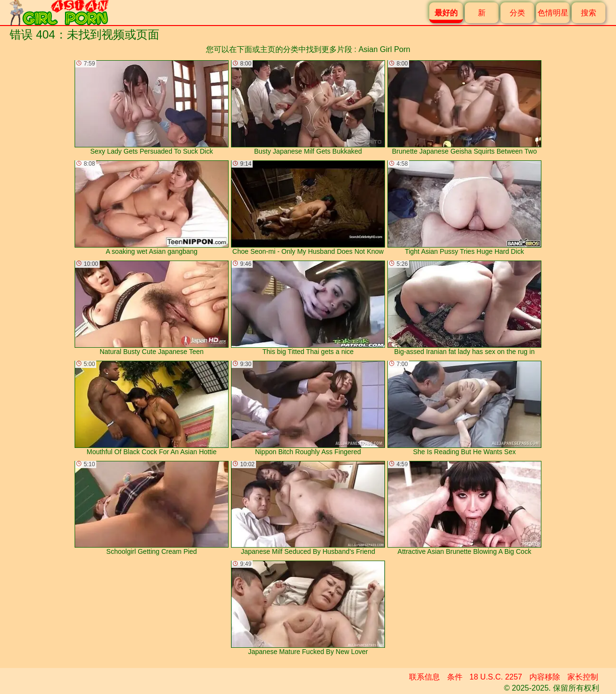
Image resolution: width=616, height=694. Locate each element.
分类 (517, 13)
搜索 (589, 13)
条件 (455, 677)
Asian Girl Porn (385, 49)
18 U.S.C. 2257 (496, 677)
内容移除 (545, 677)
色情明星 (553, 13)
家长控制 (583, 677)
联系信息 (424, 677)
